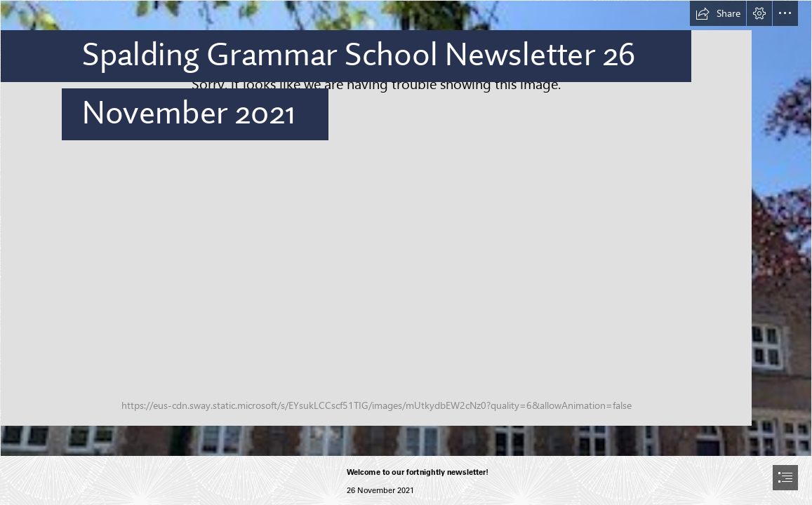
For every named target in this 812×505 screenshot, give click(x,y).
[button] (718, 13)
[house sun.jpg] (406, 228)
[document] (406, 252)
